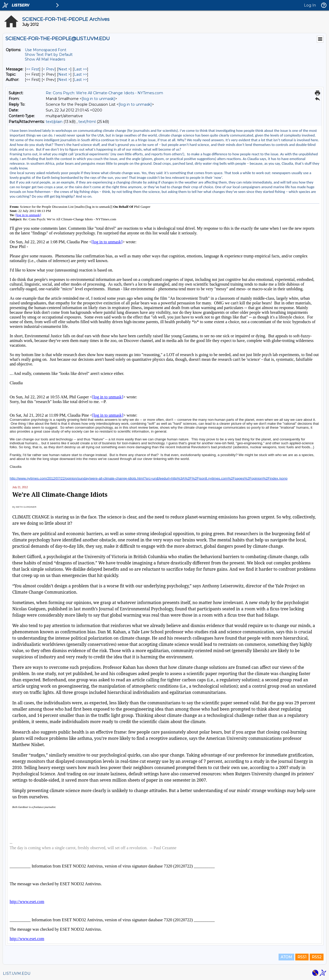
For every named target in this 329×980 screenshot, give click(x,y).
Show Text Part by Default (49, 55)
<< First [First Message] (33, 69)
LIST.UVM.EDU (17, 973)
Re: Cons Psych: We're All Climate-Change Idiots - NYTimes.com (104, 93)
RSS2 (317, 957)
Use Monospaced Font (46, 50)
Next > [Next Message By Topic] (64, 74)
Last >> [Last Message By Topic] (80, 74)
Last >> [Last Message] (80, 69)
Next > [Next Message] (64, 69)
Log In (310, 5)
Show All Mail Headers (45, 59)
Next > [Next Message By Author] (64, 80)
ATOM (286, 957)
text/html (87, 122)
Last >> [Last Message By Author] (80, 80)
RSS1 (302, 957)
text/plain (54, 122)
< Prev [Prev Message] (49, 69)
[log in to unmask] (98, 99)
